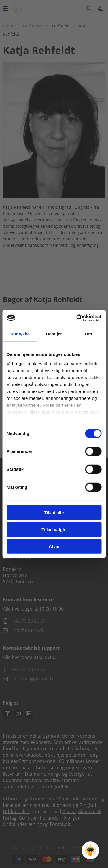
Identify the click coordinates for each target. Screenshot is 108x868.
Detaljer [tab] (54, 334)
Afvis (54, 546)
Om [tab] (89, 334)
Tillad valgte (54, 529)
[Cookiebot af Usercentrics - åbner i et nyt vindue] (77, 318)
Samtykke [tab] (19, 334)
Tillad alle (54, 513)
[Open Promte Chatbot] (90, 850)
